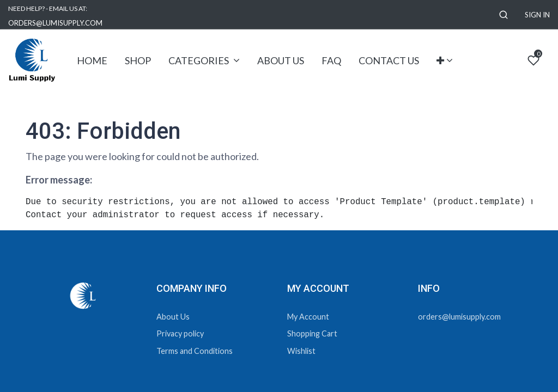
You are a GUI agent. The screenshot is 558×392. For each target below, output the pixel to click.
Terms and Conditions (195, 351)
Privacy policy (180, 333)
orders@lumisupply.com (459, 317)
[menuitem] (92, 61)
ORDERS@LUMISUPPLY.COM (55, 23)
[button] (504, 15)
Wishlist (301, 351)
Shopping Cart (312, 333)
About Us (173, 317)
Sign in (537, 15)
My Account (308, 317)
